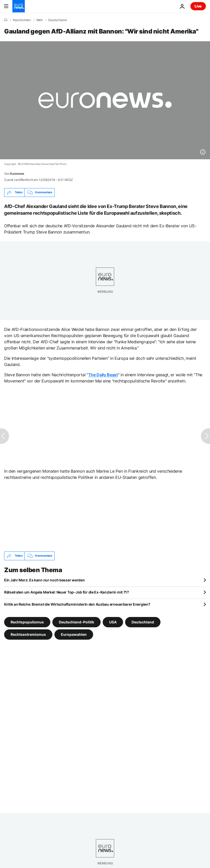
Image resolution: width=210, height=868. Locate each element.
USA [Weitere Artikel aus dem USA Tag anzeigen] (113, 622)
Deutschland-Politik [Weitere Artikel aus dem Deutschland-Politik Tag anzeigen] (76, 622)
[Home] (6, 20)
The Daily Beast (103, 375)
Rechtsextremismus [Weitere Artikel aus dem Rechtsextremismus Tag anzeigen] (28, 634)
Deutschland (57, 20)
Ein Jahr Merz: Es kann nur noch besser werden (44, 580)
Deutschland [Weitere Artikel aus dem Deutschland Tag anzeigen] (143, 622)
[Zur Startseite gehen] (19, 6)
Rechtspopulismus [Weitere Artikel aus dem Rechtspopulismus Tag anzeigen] (27, 622)
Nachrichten (22, 20)
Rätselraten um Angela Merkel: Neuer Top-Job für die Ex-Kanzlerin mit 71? (67, 592)
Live (198, 6)
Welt (39, 20)
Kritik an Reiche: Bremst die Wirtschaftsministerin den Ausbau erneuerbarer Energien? (77, 604)
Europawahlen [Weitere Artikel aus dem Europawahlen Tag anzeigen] (74, 634)
